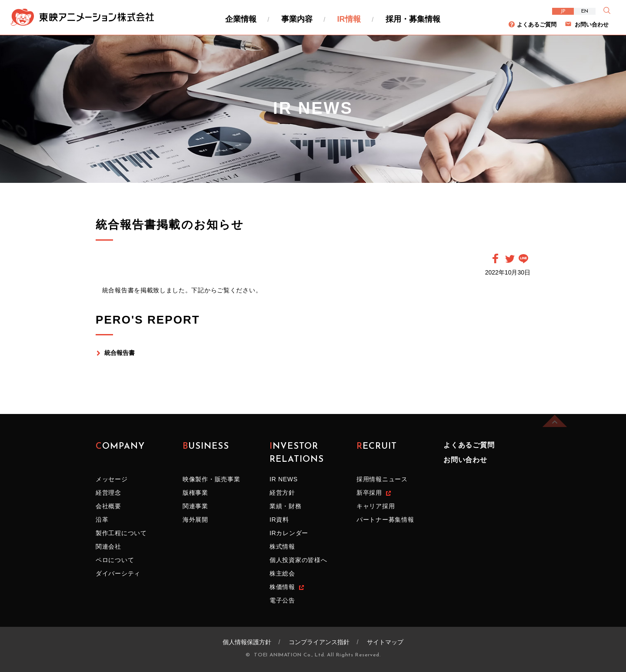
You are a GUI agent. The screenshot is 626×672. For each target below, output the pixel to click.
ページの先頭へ (555, 410)
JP (563, 11)
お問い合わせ (592, 25)
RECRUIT (377, 453)
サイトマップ (385, 642)
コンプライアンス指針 (319, 642)
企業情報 (241, 19)
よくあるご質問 (537, 25)
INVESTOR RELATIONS (297, 453)
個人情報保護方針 (247, 642)
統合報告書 (120, 353)
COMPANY (120, 453)
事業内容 (297, 19)
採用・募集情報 (413, 19)
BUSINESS (206, 453)
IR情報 (349, 19)
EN (585, 11)
